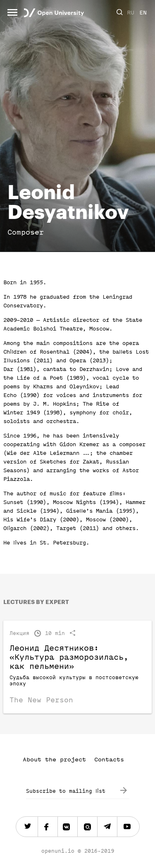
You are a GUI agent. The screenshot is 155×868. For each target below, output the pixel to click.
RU (131, 13)
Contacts (109, 760)
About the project (54, 760)
